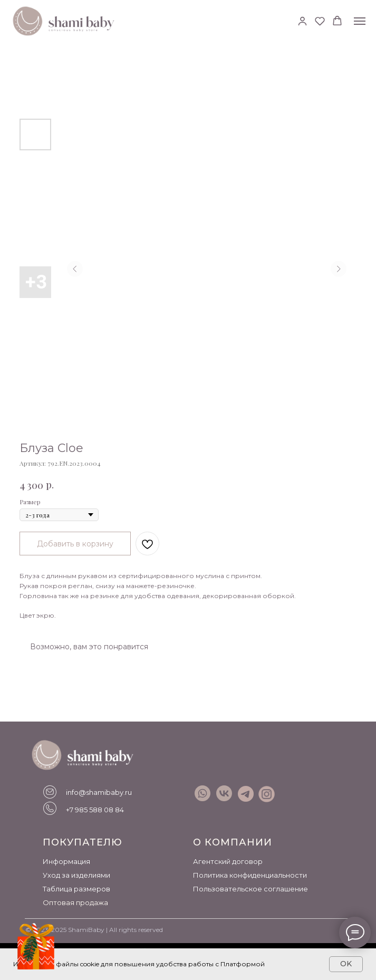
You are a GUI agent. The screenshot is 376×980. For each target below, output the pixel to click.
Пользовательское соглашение (250, 889)
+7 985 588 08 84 (95, 810)
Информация (66, 861)
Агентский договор (228, 861)
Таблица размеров (76, 889)
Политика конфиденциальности (250, 875)
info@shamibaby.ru (99, 792)
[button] (302, 21)
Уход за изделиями (76, 875)
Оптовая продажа (75, 902)
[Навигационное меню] (360, 21)
